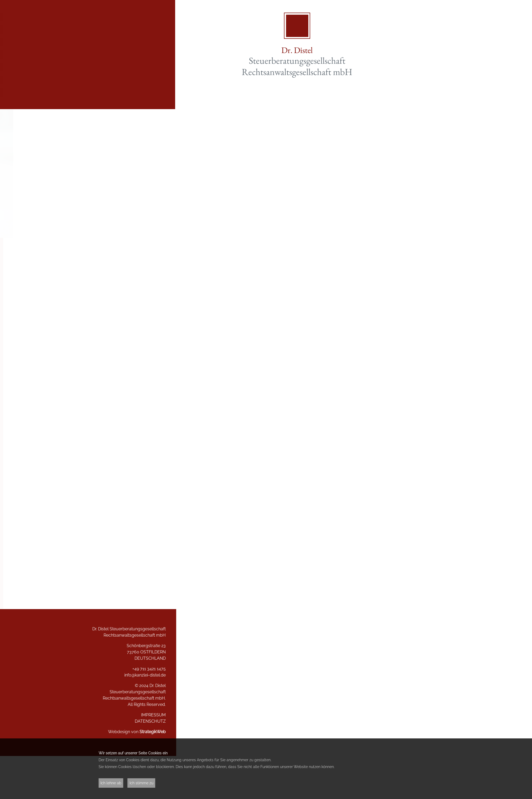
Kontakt (158, 92)
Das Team (156, 67)
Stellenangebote (148, 80)
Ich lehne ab (111, 783)
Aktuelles (156, 29)
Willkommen (152, 17)
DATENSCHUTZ (148, 721)
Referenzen (154, 55)
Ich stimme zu (141, 783)
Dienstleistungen (148, 42)
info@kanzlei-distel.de (143, 675)
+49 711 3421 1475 (147, 669)
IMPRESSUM (151, 715)
